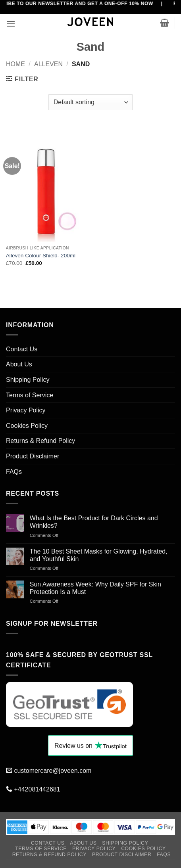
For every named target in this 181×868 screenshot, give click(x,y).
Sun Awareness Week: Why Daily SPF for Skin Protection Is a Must (95, 588)
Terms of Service (30, 395)
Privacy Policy (26, 410)
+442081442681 (37, 789)
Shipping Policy (28, 380)
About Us (19, 364)
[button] (11, 24)
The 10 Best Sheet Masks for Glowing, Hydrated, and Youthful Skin (99, 555)
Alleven (48, 64)
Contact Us (22, 349)
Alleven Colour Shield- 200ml (41, 256)
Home (15, 64)
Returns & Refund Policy (40, 441)
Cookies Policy (27, 426)
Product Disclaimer (33, 456)
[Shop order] (90, 102)
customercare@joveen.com (53, 771)
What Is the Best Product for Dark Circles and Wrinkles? (94, 522)
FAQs (14, 472)
